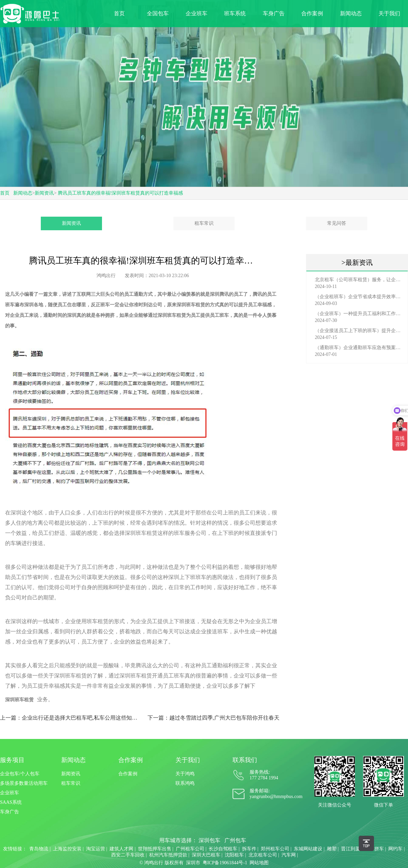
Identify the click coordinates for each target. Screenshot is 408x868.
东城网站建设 (308, 849)
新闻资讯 (44, 193)
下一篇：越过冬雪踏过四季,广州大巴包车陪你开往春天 (214, 718)
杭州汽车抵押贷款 (168, 855)
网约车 (395, 849)
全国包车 (158, 13)
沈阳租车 (234, 855)
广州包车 (235, 840)
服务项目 (12, 760)
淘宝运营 (96, 849)
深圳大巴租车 (206, 855)
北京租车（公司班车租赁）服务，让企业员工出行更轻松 (359, 280)
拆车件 (249, 849)
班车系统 (235, 13)
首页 (119, 13)
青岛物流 (39, 849)
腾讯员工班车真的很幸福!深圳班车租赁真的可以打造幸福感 (121, 193)
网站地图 (259, 863)
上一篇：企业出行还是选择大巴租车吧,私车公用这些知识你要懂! (71, 718)
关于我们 (389, 13)
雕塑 (332, 849)
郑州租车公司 (275, 849)
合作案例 (312, 13)
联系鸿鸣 (185, 783)
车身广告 (274, 13)
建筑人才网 (121, 849)
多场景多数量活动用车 (24, 783)
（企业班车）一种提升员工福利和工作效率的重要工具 (359, 314)
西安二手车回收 (128, 855)
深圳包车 (209, 840)
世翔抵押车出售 (155, 849)
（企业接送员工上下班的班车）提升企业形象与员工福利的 (359, 331)
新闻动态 (351, 13)
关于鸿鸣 (185, 774)
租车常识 (204, 223)
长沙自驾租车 (223, 849)
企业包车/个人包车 (20, 774)
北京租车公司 (263, 855)
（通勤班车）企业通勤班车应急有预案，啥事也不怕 (359, 348)
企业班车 (197, 13)
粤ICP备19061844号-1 (225, 863)
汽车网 (289, 855)
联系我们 (245, 760)
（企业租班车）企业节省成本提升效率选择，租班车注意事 (359, 297)
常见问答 (337, 223)
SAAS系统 (11, 802)
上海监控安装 (67, 849)
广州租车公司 (190, 849)
